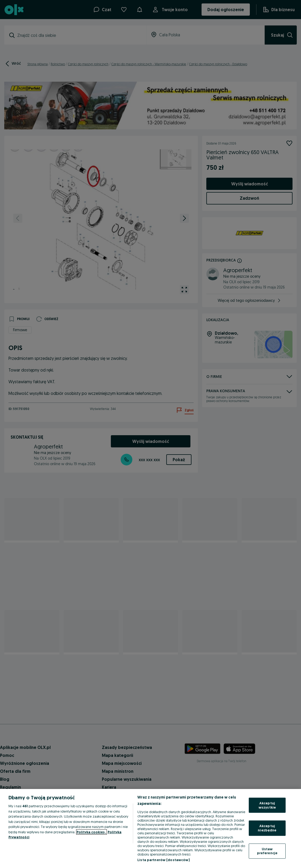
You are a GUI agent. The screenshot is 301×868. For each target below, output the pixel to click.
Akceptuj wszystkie (267, 805)
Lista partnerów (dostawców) (163, 860)
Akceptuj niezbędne (267, 828)
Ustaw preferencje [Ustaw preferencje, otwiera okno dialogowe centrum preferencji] (267, 851)
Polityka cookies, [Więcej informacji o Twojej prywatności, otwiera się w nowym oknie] (91, 832)
